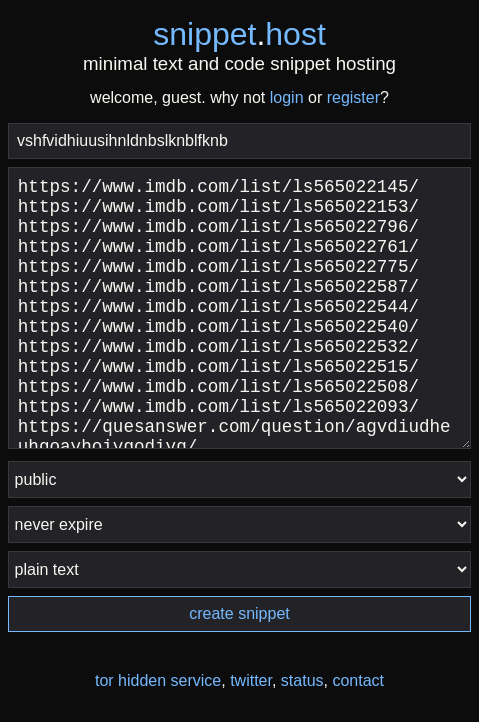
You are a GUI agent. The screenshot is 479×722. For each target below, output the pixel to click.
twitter (251, 680)
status (302, 680)
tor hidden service (158, 680)
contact (358, 680)
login (287, 97)
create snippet (239, 613)
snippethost (239, 34)
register (353, 97)
